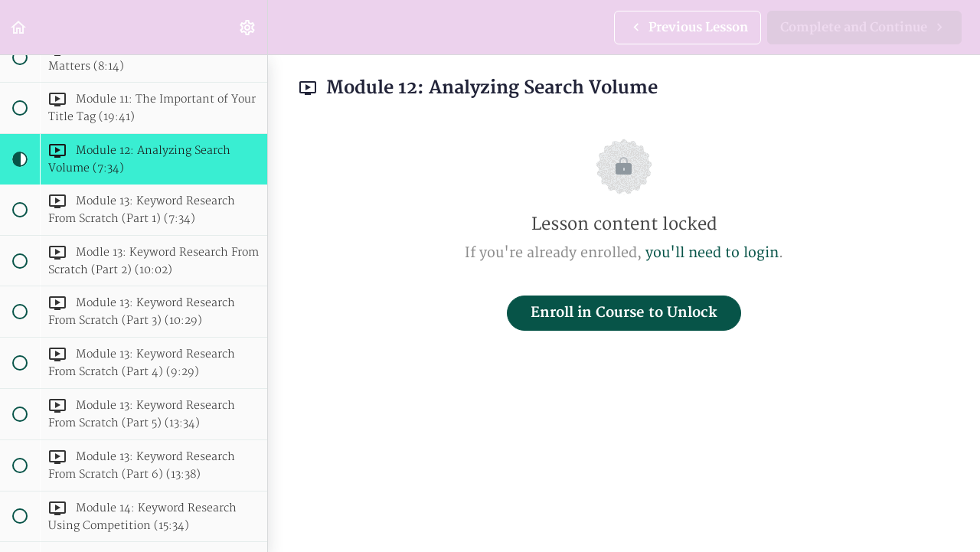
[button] (19, 27)
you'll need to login (712, 253)
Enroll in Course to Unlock (624, 313)
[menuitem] (248, 27)
